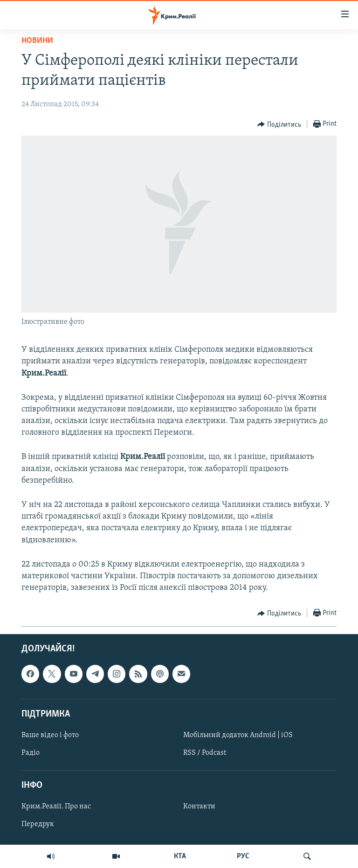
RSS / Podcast (205, 753)
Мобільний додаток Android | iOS (238, 735)
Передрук (38, 825)
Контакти (199, 807)
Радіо (31, 753)
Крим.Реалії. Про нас (56, 807)
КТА (180, 856)
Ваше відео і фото (50, 735)
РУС (243, 856)
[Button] (279, 124)
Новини (37, 41)
